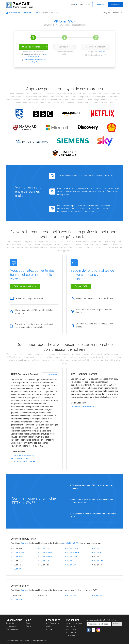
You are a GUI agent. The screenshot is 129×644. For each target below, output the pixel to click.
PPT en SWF (97, 596)
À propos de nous (74, 623)
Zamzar (24, 543)
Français (117, 13)
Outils (73, 5)
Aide (88, 5)
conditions (101, 52)
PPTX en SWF (71, 565)
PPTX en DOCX (71, 549)
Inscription (116, 5)
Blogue (49, 629)
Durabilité (71, 626)
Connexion (100, 5)
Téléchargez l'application (25, 286)
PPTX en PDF (43, 561)
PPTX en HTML (17, 553)
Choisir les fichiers (31, 47)
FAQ (28, 623)
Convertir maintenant (95, 47)
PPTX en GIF (97, 549)
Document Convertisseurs (22, 455)
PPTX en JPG (97, 553)
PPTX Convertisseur (50, 374)
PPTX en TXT (17, 569)
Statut (29, 626)
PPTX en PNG (98, 561)
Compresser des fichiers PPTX (24, 461)
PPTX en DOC (44, 549)
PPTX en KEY (17, 557)
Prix (82, 5)
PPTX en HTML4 (45, 553)
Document (27, 13)
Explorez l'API (81, 286)
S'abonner (117, 624)
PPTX (36, 13)
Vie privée (71, 635)
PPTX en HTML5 (72, 553)
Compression (12, 629)
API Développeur (53, 623)
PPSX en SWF (71, 596)
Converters (15, 13)
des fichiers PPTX (71, 543)
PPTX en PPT (70, 561)
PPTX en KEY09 (45, 557)
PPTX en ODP (71, 557)
